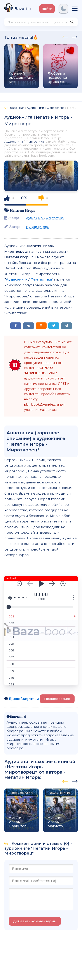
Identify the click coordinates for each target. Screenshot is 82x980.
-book (25, 9)
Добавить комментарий (35, 921)
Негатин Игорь (23, 210)
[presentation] (65, 36)
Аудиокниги (14, 141)
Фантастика (35, 141)
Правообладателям (24, 699)
